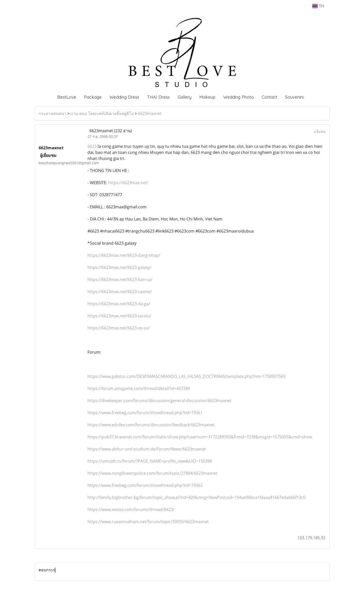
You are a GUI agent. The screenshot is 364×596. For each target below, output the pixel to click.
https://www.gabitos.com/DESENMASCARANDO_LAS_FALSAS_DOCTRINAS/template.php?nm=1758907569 (186, 376)
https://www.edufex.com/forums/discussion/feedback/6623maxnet (151, 425)
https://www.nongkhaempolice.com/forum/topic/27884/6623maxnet (152, 473)
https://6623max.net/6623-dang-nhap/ (124, 255)
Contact (269, 97)
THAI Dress (158, 97)
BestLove (67, 97)
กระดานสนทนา (52, 113)
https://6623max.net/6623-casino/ (120, 292)
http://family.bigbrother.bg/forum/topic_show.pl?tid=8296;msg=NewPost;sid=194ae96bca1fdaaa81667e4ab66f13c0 (197, 497)
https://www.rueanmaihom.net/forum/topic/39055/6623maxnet (148, 522)
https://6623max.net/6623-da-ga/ (119, 304)
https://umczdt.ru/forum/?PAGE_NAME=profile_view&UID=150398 (150, 461)
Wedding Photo (239, 97)
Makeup (207, 97)
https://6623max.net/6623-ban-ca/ (120, 279)
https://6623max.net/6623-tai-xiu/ (119, 316)
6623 (92, 146)
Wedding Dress (124, 97)
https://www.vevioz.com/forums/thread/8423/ (131, 509)
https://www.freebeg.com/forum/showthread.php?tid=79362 (145, 485)
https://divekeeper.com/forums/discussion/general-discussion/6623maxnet (159, 401)
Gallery (185, 97)
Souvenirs (295, 97)
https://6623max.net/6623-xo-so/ (119, 328)
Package (93, 97)
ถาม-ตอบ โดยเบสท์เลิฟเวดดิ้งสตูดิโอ (102, 113)
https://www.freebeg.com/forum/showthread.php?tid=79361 (145, 413)
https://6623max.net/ (128, 183)
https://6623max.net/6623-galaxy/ (119, 267)
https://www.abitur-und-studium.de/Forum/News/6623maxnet (147, 449)
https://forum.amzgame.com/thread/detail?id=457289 (139, 388)
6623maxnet (150, 113)
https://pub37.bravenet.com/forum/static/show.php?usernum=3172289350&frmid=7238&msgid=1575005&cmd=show (200, 437)
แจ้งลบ (319, 131)
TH (318, 6)
